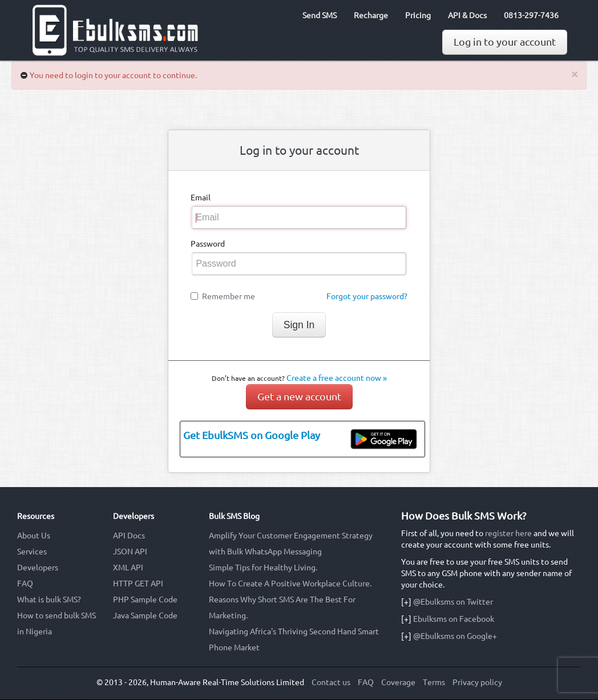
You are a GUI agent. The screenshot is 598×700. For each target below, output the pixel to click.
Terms (434, 682)
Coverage (398, 682)
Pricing (418, 15)
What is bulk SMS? (49, 600)
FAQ (25, 584)
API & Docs (467, 15)
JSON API (130, 552)
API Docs (129, 536)
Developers (38, 568)
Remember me (229, 296)
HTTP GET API (138, 584)
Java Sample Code (145, 615)
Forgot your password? (367, 296)
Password (208, 244)
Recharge (371, 15)
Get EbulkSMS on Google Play (252, 435)
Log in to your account (505, 42)
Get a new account (299, 397)
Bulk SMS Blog (234, 516)
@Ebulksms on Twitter (453, 602)
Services (32, 552)
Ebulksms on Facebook (454, 619)
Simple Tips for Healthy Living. (263, 568)
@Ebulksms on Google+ (455, 636)
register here (508, 533)
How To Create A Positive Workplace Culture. (290, 584)
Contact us (331, 682)
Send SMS (320, 15)
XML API (128, 568)
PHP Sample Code (145, 600)
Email (201, 198)
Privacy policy (477, 682)
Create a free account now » (337, 378)
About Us (34, 536)
